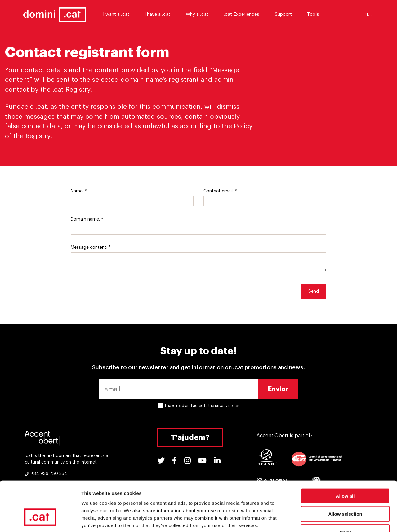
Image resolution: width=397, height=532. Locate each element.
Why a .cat (200, 15)
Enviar (278, 389)
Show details (326, 520)
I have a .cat (161, 15)
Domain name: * (87, 219)
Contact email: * (220, 191)
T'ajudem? (190, 437)
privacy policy (227, 406)
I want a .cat (119, 15)
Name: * (79, 191)
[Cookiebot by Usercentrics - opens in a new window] (40, 520)
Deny (345, 492)
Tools (316, 15)
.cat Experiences (245, 15)
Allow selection (345, 474)
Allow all (345, 456)
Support (286, 15)
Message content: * (91, 248)
